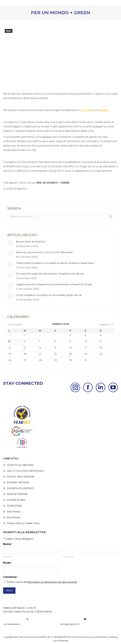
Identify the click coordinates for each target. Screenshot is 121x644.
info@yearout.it (70, 624)
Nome (7, 557)
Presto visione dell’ (42, 582)
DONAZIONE (14, 506)
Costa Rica (86, 110)
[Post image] (10, 243)
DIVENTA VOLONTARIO (20, 488)
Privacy (87, 637)
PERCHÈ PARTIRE (17, 494)
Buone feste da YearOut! (31, 242)
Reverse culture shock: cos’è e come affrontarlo (45, 252)
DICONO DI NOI (16, 500)
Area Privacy (14, 512)
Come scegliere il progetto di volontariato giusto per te (49, 295)
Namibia (103, 110)
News (9, 31)
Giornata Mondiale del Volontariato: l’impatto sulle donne (50, 274)
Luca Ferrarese (61, 641)
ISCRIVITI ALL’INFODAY (20, 465)
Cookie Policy (100, 637)
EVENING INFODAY (18, 483)
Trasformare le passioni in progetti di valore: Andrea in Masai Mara (55, 263)
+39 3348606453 (12, 624)
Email (7, 563)
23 (71, 354)
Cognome (68, 557)
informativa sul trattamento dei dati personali (52, 582)
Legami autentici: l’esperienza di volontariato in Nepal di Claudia (54, 284)
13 (25, 348)
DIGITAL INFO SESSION (20, 477)
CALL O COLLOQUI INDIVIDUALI (26, 471)
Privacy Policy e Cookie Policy (23, 523)
